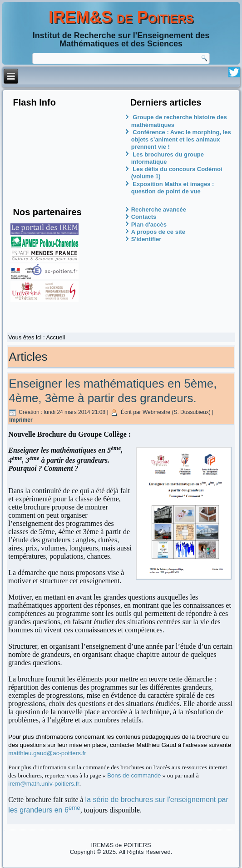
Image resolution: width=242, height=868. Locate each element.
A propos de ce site (158, 232)
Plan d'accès (149, 225)
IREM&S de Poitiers (121, 17)
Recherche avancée (159, 209)
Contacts (144, 217)
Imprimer (21, 420)
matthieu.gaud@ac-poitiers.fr (47, 753)
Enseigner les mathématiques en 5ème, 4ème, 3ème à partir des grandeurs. (113, 391)
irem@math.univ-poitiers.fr (44, 784)
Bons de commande (134, 775)
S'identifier (146, 239)
